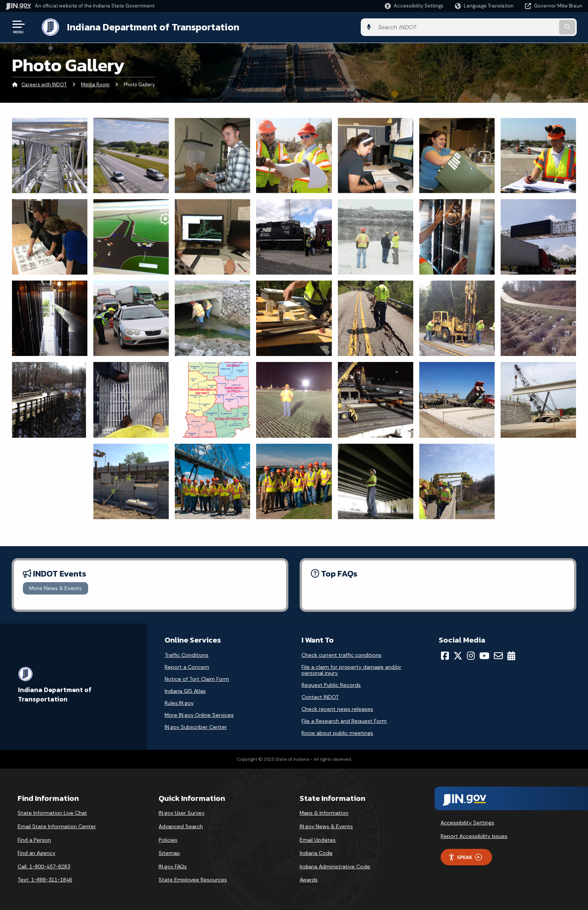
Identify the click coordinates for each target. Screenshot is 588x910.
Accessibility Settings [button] (467, 822)
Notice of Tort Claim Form (197, 678)
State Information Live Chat (52, 812)
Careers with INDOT (44, 84)
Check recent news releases (337, 708)
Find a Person (34, 839)
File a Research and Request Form (344, 720)
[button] (414, 6)
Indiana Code (316, 852)
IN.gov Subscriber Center (196, 726)
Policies (168, 839)
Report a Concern (187, 666)
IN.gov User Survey (182, 812)
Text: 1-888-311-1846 (45, 879)
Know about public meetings (337, 732)
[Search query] (515, 27)
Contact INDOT (320, 696)
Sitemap (169, 852)
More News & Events (55, 587)
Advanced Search (181, 826)
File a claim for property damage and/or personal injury (351, 669)
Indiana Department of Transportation (147, 27)
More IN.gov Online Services (199, 714)
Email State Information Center (57, 826)
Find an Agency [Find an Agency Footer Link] (37, 852)
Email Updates (318, 839)
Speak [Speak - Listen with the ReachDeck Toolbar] (465, 857)
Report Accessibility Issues (474, 835)
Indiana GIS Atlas (185, 690)
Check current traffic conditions (341, 654)
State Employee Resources (193, 879)
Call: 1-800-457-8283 (44, 866)
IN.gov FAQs (173, 866)
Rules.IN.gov (179, 702)
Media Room (95, 84)
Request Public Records (331, 684)
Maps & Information (324, 812)
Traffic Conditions (187, 654)
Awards (309, 879)
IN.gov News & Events (326, 826)
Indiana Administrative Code (335, 866)
